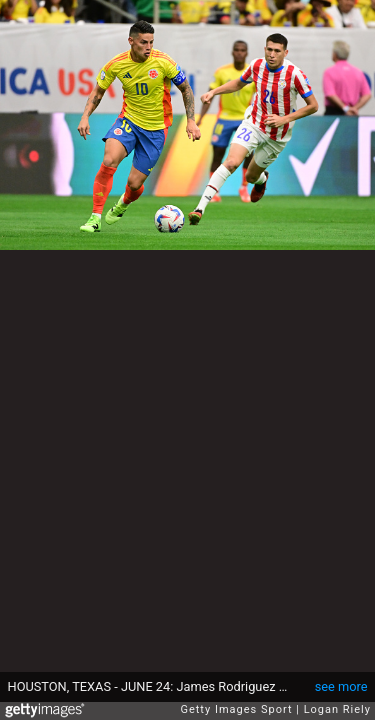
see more (341, 686)
